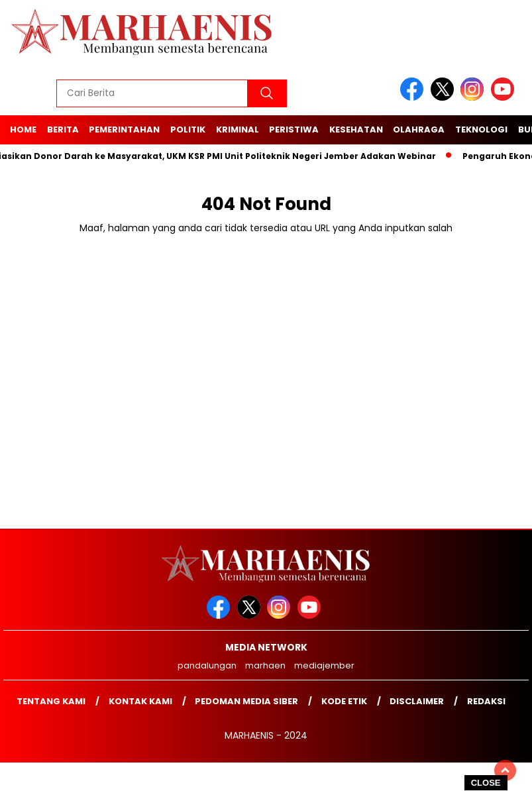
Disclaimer (417, 701)
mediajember (324, 665)
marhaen (265, 665)
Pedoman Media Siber (246, 701)
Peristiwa (294, 130)
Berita (63, 130)
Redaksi (486, 701)
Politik (188, 130)
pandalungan (207, 665)
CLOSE (486, 783)
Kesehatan (356, 130)
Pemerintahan (124, 130)
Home (23, 130)
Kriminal (238, 130)
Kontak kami (140, 701)
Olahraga (419, 130)
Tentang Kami (51, 701)
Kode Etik (344, 701)
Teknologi (481, 130)
